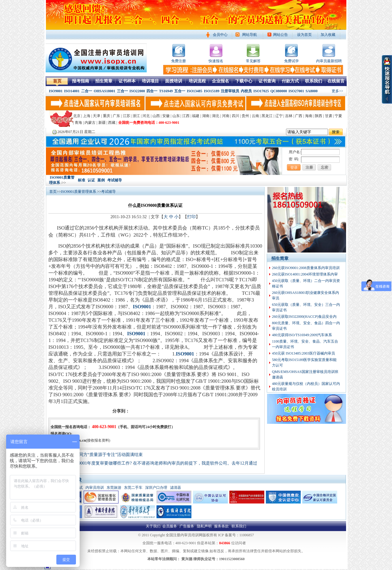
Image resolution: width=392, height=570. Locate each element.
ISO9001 (56, 91)
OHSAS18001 (105, 91)
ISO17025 (261, 91)
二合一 (87, 91)
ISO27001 (296, 91)
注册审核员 (230, 91)
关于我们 (153, 526)
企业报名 (221, 81)
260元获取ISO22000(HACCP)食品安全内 (304, 317)
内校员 (246, 91)
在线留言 (336, 81)
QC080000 (279, 91)
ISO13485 (195, 91)
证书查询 (267, 81)
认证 (91, 180)
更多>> (337, 91)
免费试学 (292, 61)
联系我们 (314, 81)
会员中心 (220, 35)
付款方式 (290, 81)
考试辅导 (115, 180)
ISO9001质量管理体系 (79, 192)
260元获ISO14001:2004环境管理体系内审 (305, 274)
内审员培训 (95, 488)
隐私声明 (204, 526)
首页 (57, 81)
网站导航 (250, 35)
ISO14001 (72, 91)
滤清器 (175, 488)
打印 (191, 217)
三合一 (123, 91)
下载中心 (244, 81)
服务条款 (221, 526)
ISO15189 (212, 91)
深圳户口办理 (156, 488)
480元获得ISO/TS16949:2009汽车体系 (302, 335)
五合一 (180, 91)
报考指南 (81, 81)
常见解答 (253, 61)
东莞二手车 (133, 488)
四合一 (152, 91)
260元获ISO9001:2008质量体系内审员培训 (306, 268)
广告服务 (187, 526)
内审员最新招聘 (329, 61)
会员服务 (170, 526)
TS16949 (166, 91)
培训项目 (150, 81)
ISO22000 (137, 91)
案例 (101, 180)
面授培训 (174, 81)
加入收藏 (328, 35)
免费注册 (179, 61)
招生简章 (104, 81)
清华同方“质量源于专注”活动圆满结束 (107, 455)
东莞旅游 (114, 488)
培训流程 (197, 81)
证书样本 (127, 81)
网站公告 (281, 35)
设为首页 (304, 35)
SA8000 (312, 91)
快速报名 (216, 61)
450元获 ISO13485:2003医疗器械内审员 (303, 353)
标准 (81, 180)
